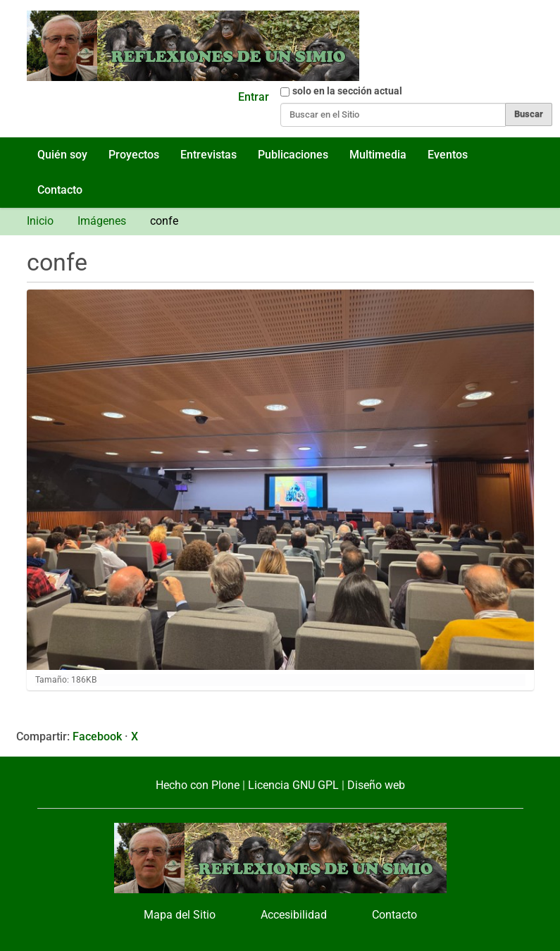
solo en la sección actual (347, 91)
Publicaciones (293, 155)
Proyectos (134, 155)
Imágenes (102, 221)
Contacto (60, 190)
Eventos (448, 155)
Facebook (97, 736)
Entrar (254, 97)
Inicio (40, 221)
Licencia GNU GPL (293, 785)
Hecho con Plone (198, 785)
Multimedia (378, 155)
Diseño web (376, 785)
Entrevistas (209, 155)
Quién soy (62, 155)
